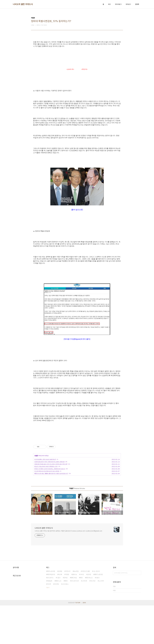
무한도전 (68, 610)
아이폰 (49, 623)
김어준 (89, 613)
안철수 (98, 616)
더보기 (48, 626)
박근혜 (60, 613)
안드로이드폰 (75, 619)
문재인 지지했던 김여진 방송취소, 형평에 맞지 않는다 (50, 507)
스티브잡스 (65, 623)
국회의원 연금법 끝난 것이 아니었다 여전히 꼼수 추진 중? (51, 503)
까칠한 (36, 494)
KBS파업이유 (51, 613)
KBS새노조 (89, 616)
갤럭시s (75, 613)
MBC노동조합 (98, 613)
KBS (81, 616)
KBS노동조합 (51, 610)
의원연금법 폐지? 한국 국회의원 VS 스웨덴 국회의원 (49, 500)
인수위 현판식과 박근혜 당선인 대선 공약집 (47, 510)
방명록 (137, 4)
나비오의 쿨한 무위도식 (23, 4)
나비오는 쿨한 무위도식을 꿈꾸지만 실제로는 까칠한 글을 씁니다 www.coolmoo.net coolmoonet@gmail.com (68, 569)
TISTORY (78, 641)
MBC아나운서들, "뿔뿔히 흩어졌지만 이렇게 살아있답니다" (51, 512)
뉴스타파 (101, 619)
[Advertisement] (77, 59)
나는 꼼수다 (96, 610)
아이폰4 (57, 623)
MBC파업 (74, 616)
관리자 (84, 641)
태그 (110, 4)
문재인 (66, 616)
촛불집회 (50, 619)
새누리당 (93, 619)
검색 (139, 611)
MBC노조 (58, 619)
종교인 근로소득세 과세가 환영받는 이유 (46, 505)
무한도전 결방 (86, 610)
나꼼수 (59, 616)
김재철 (60, 610)
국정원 (67, 613)
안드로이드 (50, 616)
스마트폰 (84, 619)
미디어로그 (118, 4)
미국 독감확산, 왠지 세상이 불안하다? (45, 498)
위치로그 (128, 4)
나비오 (82, 613)
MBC (66, 619)
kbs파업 (76, 610)
